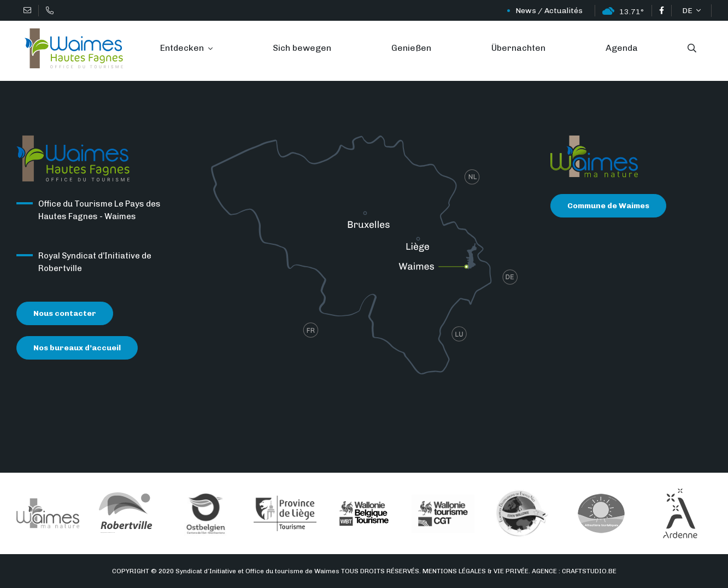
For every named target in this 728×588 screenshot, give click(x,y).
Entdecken (183, 48)
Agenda (622, 48)
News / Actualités (530, 11)
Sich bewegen (302, 48)
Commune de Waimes (608, 206)
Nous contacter (65, 313)
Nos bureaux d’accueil (77, 348)
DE (688, 11)
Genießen (411, 48)
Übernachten (518, 48)
